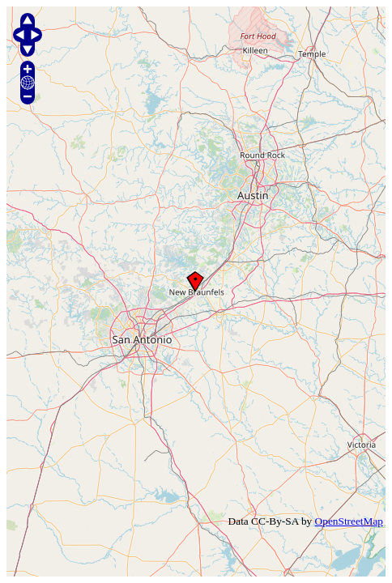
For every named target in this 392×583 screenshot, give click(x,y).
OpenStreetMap (349, 521)
